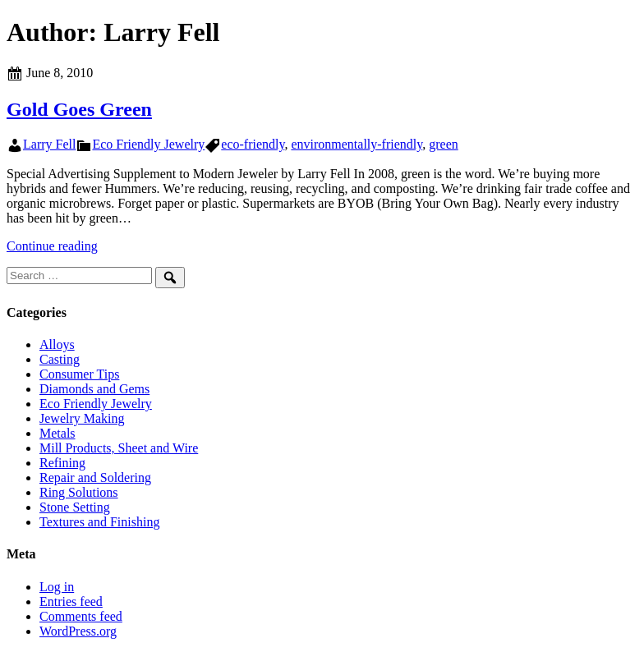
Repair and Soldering (95, 478)
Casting (60, 359)
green (444, 144)
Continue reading (52, 246)
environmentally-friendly (356, 144)
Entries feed (71, 601)
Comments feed (81, 616)
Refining (62, 463)
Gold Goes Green (79, 109)
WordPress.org (78, 631)
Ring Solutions (79, 492)
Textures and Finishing (99, 522)
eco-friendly (253, 144)
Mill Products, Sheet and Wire (119, 448)
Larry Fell (49, 144)
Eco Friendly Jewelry (148, 144)
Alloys (57, 344)
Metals (57, 433)
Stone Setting (75, 507)
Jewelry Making (82, 418)
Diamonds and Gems (94, 389)
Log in (57, 587)
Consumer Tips (79, 374)
